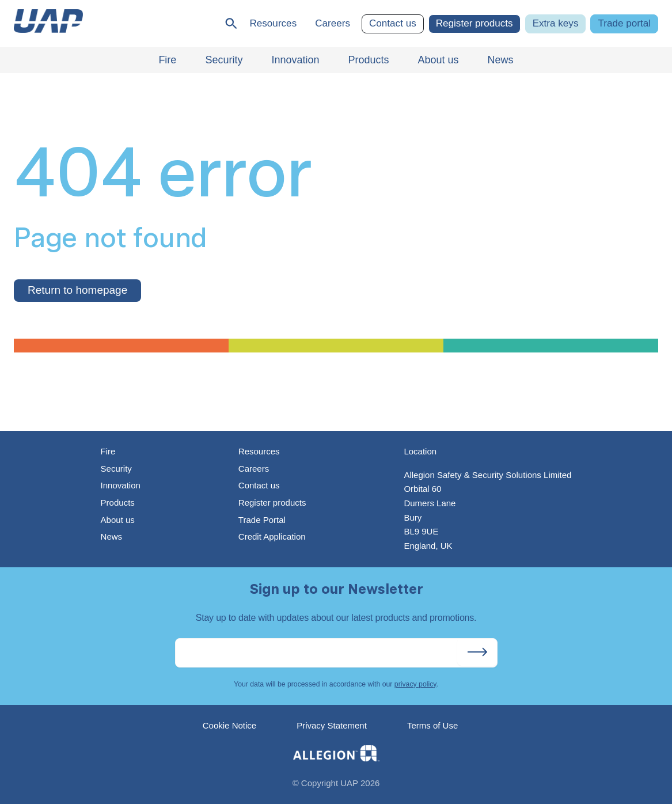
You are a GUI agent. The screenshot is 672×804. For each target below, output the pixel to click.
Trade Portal (262, 520)
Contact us (393, 23)
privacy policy (415, 684)
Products (118, 502)
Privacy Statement (332, 725)
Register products (474, 23)
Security (116, 469)
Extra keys (556, 23)
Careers (333, 23)
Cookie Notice (229, 725)
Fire (108, 451)
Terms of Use (432, 725)
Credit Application (272, 536)
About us (118, 520)
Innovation (121, 485)
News (112, 536)
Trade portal (624, 23)
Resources (273, 23)
